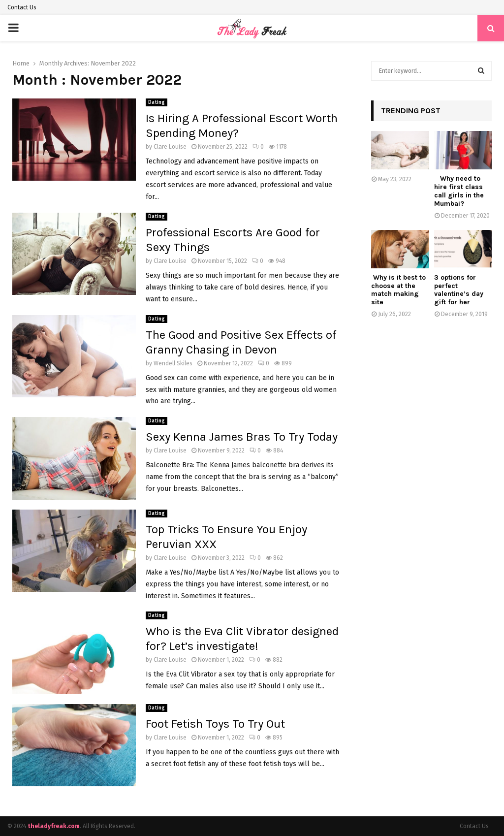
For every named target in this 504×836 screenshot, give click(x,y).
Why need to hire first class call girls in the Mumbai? (459, 191)
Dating (157, 102)
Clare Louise (170, 147)
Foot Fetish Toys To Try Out (215, 724)
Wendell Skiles (173, 363)
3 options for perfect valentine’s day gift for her (459, 290)
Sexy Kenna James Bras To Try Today (242, 437)
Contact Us (22, 7)
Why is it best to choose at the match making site (398, 290)
